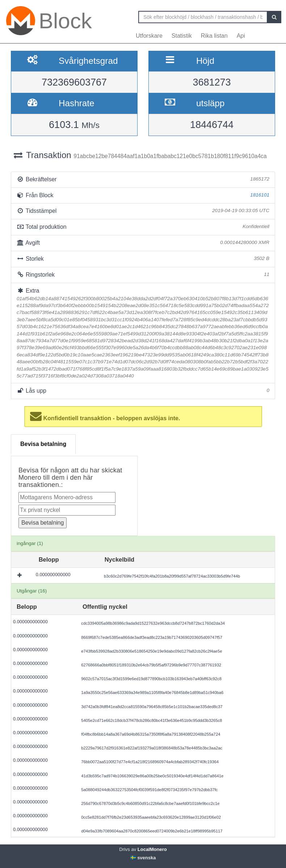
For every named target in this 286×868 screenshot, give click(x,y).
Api (241, 36)
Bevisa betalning (43, 444)
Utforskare (149, 36)
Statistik (182, 36)
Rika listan (214, 36)
